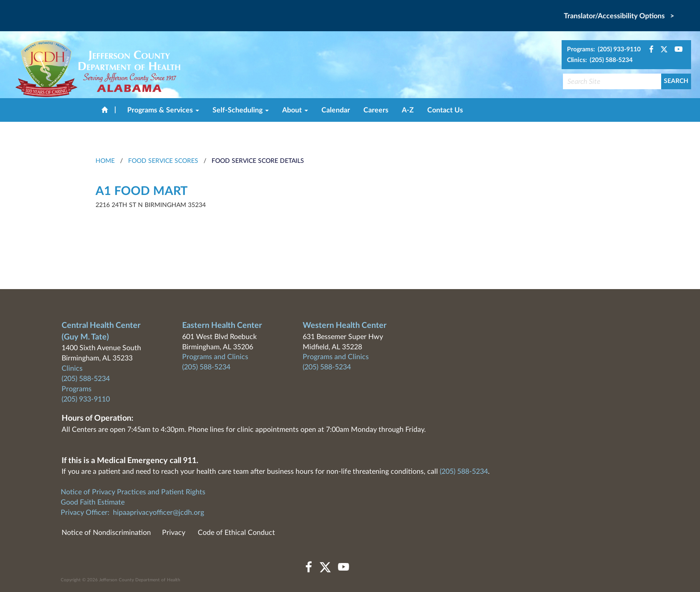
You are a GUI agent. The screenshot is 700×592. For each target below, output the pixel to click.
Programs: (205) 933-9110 (604, 50)
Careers (376, 110)
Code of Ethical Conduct (236, 533)
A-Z (408, 110)
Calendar (336, 110)
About (295, 110)
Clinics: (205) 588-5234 (600, 60)
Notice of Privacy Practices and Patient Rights (133, 492)
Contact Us (445, 110)
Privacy (174, 533)
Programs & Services (163, 110)
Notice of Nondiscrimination (106, 533)
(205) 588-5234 (86, 379)
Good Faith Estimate (93, 502)
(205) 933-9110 (86, 399)
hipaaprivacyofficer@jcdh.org (158, 513)
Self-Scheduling (241, 110)
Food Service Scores (163, 161)
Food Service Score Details (258, 161)
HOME (105, 161)
